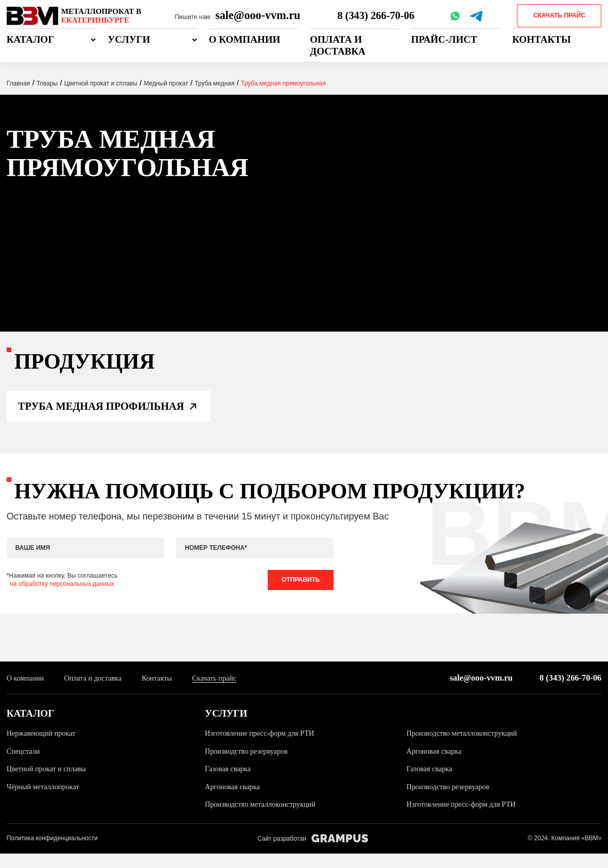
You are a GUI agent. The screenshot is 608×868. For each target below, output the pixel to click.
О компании (245, 39)
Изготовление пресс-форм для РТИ (263, 748)
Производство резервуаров (249, 765)
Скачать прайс (559, 15)
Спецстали (24, 765)
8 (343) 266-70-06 (377, 15)
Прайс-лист (444, 39)
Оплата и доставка (338, 45)
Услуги (129, 39)
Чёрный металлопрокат (45, 801)
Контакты (542, 39)
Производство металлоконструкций (465, 748)
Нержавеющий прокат (43, 748)
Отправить (299, 592)
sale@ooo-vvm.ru (258, 15)
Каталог (31, 39)
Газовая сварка (229, 783)
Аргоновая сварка (435, 765)
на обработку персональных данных (62, 596)
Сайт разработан (313, 853)
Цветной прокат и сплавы (49, 783)
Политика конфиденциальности (52, 853)
